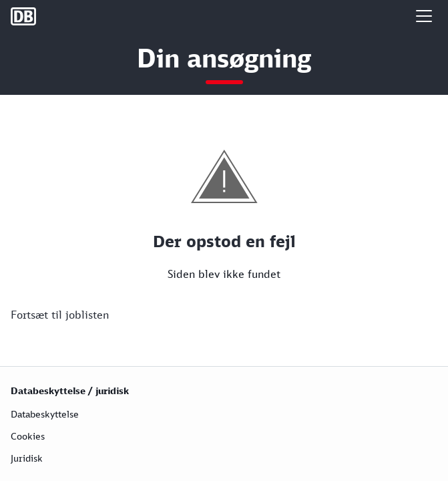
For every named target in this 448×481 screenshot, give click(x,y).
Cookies (28, 436)
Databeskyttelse (45, 414)
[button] (424, 16)
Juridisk (27, 458)
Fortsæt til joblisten (60, 315)
